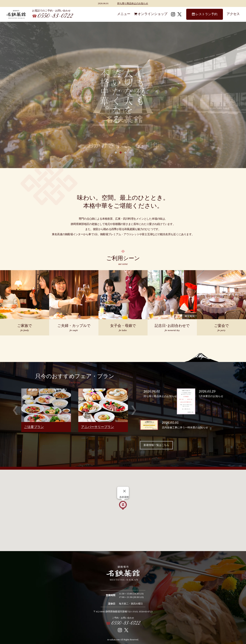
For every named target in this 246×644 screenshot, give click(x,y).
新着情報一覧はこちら (156, 445)
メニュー (124, 14)
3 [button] (125, 152)
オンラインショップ (151, 14)
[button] (123, 506)
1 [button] (116, 152)
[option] (46, 410)
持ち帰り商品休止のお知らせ (133, 3)
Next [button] (134, 410)
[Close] (124, 491)
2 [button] (121, 152)
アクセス (233, 14)
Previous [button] (15, 410)
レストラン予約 (205, 14)
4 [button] (130, 152)
